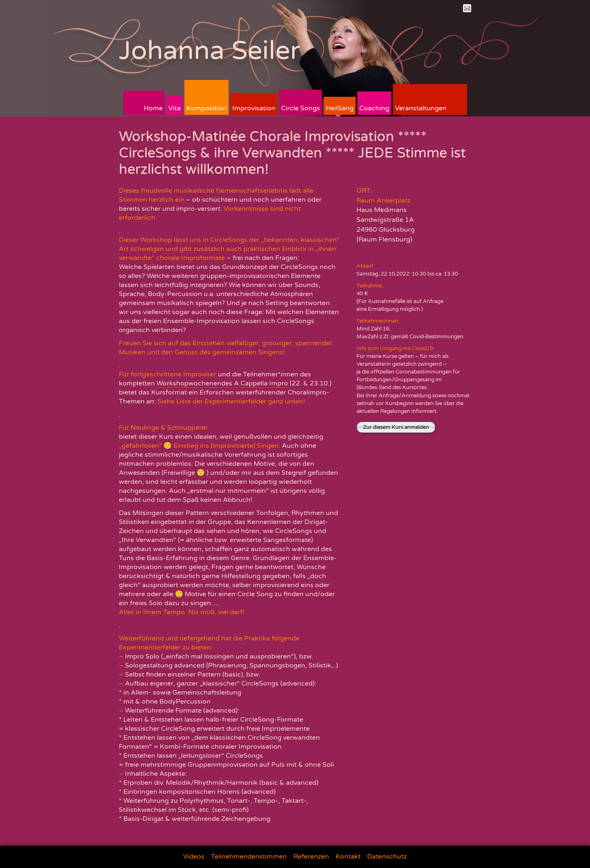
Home (153, 108)
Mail (467, 8)
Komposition (206, 108)
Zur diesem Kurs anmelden (396, 427)
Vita (175, 108)
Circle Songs (301, 108)
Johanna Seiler (210, 51)
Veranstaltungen (421, 108)
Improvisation (254, 108)
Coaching (374, 108)
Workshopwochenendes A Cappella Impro (222, 383)
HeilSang (340, 108)
